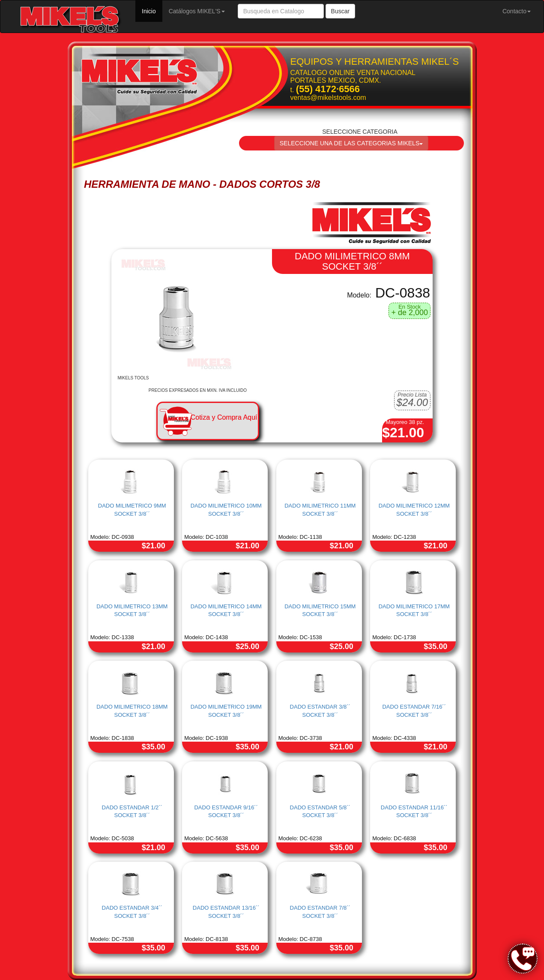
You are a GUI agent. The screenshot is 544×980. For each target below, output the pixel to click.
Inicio (152, 11)
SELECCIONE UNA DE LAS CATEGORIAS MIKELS (351, 143)
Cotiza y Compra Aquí (224, 417)
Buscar (341, 11)
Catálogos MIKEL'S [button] (197, 11)
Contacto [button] (517, 11)
